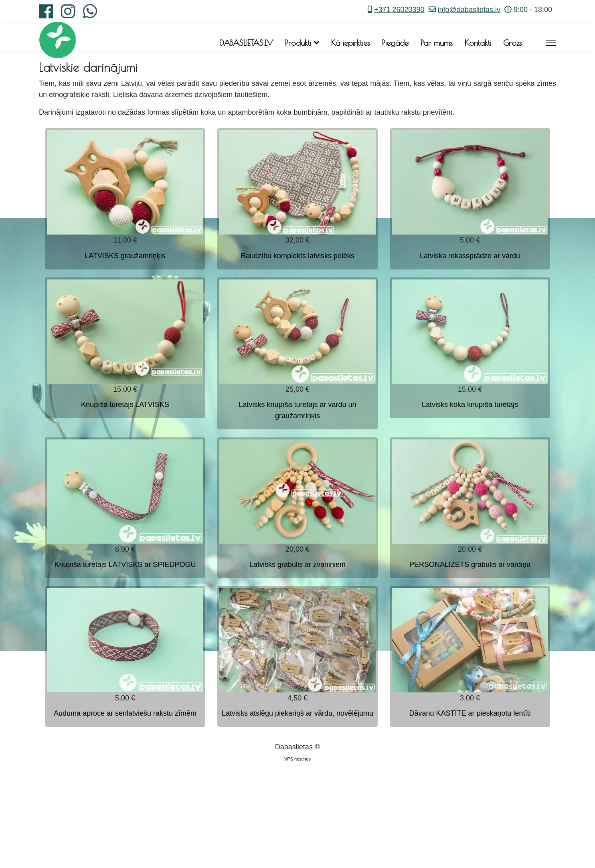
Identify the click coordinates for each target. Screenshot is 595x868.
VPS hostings (297, 759)
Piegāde (395, 43)
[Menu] (551, 43)
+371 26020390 (399, 10)
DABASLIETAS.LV (247, 43)
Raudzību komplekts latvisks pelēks (297, 256)
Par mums (437, 43)
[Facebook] (46, 14)
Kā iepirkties (351, 43)
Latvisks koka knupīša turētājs (470, 405)
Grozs (513, 43)
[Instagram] (68, 14)
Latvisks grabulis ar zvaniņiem (297, 565)
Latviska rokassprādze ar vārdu (470, 256)
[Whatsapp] (90, 14)
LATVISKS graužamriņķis (125, 256)
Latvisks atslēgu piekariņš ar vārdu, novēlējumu (297, 713)
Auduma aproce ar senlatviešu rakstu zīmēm (125, 713)
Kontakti (478, 43)
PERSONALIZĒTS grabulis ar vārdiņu (470, 565)
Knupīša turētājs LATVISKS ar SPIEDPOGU (125, 565)
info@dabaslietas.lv (469, 10)
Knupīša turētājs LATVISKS (125, 405)
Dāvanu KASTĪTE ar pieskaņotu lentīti (470, 713)
